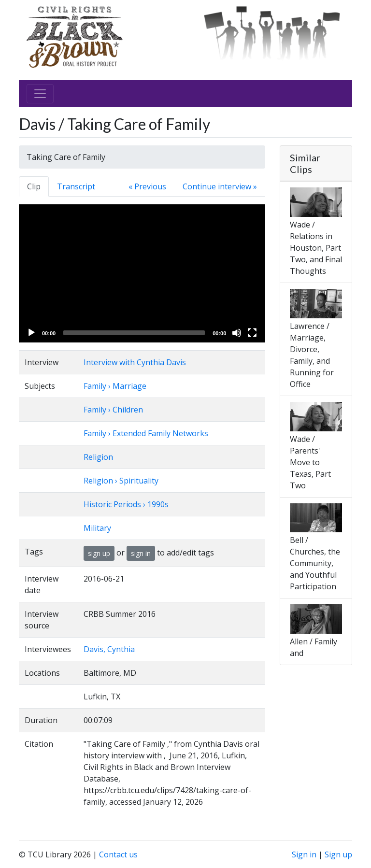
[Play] (31, 333)
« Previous (147, 186)
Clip (34, 186)
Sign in (304, 854)
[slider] (134, 333)
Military (97, 528)
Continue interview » (220, 186)
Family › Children (113, 410)
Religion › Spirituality (121, 481)
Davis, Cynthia (109, 649)
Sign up (338, 854)
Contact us (118, 854)
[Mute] (237, 333)
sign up (99, 553)
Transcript (76, 186)
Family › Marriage (115, 386)
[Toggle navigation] (40, 94)
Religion (98, 457)
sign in (141, 553)
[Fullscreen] (252, 333)
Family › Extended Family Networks (146, 433)
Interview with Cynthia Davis (135, 362)
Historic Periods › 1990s (126, 504)
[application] (142, 273)
